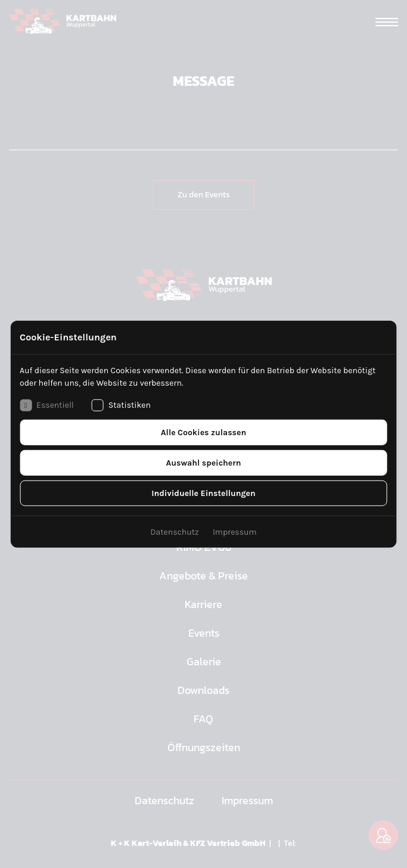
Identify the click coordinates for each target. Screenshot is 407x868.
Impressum (235, 531)
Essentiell (47, 405)
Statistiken (121, 405)
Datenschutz (174, 531)
